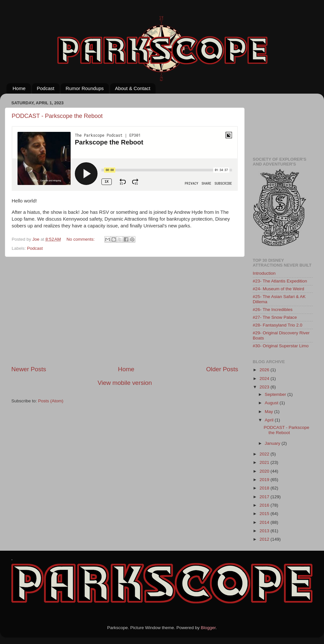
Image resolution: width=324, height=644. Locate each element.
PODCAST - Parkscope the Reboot (57, 116)
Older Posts (222, 369)
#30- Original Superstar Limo (281, 346)
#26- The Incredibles (273, 310)
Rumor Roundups (85, 88)
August (272, 403)
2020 (265, 471)
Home (19, 88)
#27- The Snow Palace (275, 317)
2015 (265, 514)
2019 (265, 480)
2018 (265, 488)
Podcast (46, 88)
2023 (265, 387)
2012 (265, 539)
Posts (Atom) (51, 401)
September (276, 394)
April (270, 420)
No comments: (81, 239)
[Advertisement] (125, 311)
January (273, 443)
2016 (265, 505)
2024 (265, 379)
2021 (265, 462)
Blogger (208, 628)
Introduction (264, 273)
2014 (265, 522)
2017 (265, 497)
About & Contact (133, 88)
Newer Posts (29, 369)
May (269, 412)
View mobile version (125, 383)
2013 (265, 531)
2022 (265, 454)
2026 (265, 370)
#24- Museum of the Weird (278, 289)
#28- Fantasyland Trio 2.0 (278, 325)
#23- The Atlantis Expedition (280, 281)
